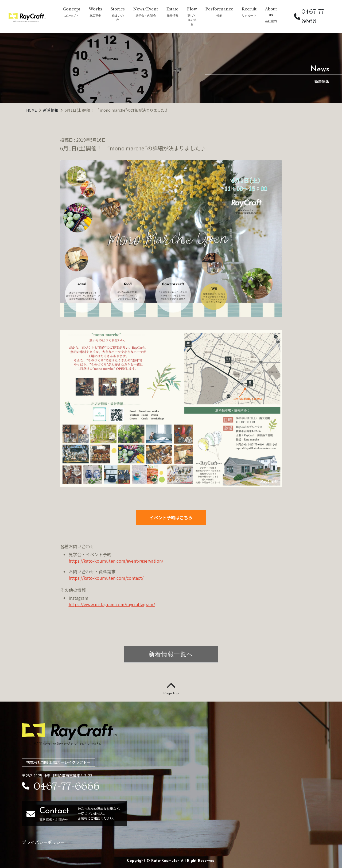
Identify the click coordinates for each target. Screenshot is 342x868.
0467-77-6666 (310, 16)
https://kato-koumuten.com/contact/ (106, 578)
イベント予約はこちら (171, 517)
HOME (32, 110)
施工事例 (95, 15)
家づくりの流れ (192, 20)
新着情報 (51, 110)
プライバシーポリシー (43, 842)
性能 (219, 15)
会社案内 (271, 21)
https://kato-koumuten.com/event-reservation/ (116, 561)
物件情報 (173, 15)
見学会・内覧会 (146, 15)
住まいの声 (118, 18)
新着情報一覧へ (171, 654)
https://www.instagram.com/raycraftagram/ (112, 604)
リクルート (249, 15)
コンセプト (71, 15)
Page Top (171, 689)
